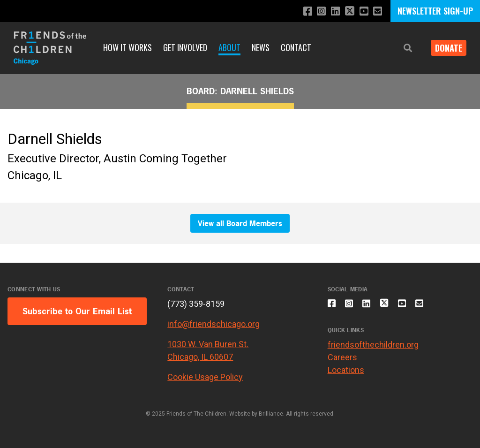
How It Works (127, 47)
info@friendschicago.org (214, 324)
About (229, 47)
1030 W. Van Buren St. (208, 344)
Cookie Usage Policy (205, 377)
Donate (445, 48)
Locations (346, 376)
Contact (296, 47)
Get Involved (185, 47)
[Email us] (377, 11)
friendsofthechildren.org (373, 350)
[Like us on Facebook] (301, 11)
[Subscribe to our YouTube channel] (362, 11)
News (261, 47)
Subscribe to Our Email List (77, 311)
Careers (342, 363)
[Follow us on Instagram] (316, 11)
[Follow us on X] (346, 12)
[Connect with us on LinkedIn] (331, 11)
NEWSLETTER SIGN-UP (435, 11)
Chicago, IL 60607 (200, 357)
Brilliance (271, 414)
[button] (401, 48)
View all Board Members (240, 223)
